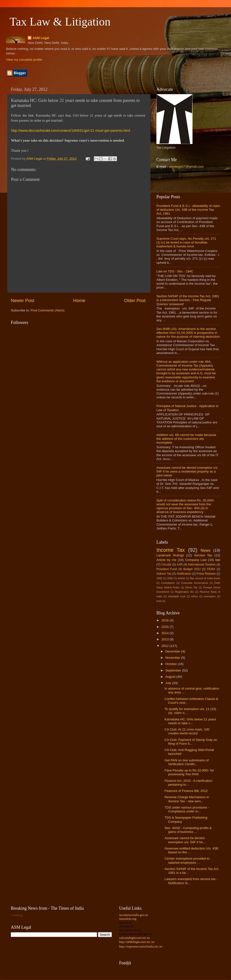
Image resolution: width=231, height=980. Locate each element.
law (218, 560)
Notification (184, 574)
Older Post (135, 300)
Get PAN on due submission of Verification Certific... (187, 762)
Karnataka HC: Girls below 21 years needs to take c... (190, 721)
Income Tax (171, 550)
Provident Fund (167, 569)
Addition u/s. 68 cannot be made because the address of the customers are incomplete (186, 439)
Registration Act (184, 592)
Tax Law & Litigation (60, 22)
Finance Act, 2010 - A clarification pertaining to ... (189, 783)
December (173, 651)
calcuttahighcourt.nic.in (134, 938)
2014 (166, 633)
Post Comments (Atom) (48, 310)
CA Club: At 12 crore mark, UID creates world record (187, 731)
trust (159, 601)
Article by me (166, 560)
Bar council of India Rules (205, 578)
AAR (180, 565)
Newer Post (23, 300)
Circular (166, 565)
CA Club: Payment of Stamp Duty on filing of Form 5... (191, 742)
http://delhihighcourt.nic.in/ (137, 942)
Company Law (196, 560)
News (205, 550)
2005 (170, 578)
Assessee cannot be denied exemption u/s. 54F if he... (185, 840)
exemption (210, 596)
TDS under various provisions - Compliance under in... (187, 809)
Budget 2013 (192, 569)
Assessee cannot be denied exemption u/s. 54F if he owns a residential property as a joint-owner (187, 471)
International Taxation (202, 565)
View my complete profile (24, 60)
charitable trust (176, 596)
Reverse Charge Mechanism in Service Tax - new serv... (187, 799)
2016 (166, 620)
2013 (166, 639)
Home (79, 300)
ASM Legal (41, 38)
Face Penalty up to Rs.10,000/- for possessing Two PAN (189, 772)
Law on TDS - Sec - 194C (175, 271)
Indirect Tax (164, 574)
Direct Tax (191, 587)
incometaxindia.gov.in (134, 915)
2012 (166, 646)
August (171, 677)
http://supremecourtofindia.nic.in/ (141, 946)
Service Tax (203, 555)
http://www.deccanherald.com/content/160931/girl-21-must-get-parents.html (71, 131)
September (174, 670)
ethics (195, 596)
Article (181, 578)
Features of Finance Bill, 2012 (186, 791)
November (173, 658)
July (169, 683)
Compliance (168, 583)
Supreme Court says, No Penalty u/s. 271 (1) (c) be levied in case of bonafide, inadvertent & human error (186, 242)
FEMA (211, 569)
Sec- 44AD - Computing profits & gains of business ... (188, 830)
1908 (159, 578)
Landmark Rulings (170, 555)
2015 (166, 627)
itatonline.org (128, 919)
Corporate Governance (195, 583)
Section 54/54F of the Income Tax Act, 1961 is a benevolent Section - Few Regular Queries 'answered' (188, 300)
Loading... (18, 915)
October (172, 664)
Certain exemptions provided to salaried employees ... (187, 860)
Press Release (206, 574)
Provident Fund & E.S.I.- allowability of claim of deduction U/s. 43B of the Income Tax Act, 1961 (188, 210)
